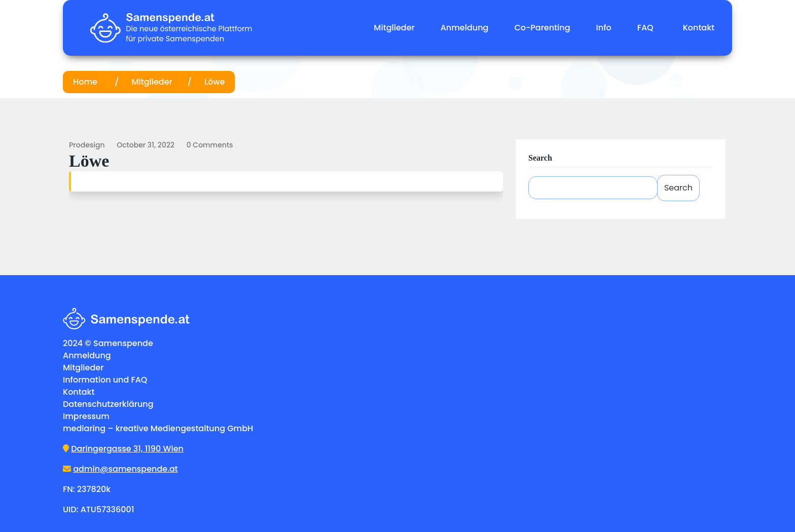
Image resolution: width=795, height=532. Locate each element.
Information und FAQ (105, 380)
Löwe (214, 82)
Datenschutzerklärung (108, 404)
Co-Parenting (542, 28)
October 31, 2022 (146, 145)
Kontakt (699, 28)
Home (86, 82)
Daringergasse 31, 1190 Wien (127, 449)
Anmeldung (465, 28)
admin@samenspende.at (125, 469)
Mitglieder (394, 28)
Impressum (86, 416)
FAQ (645, 28)
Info (604, 28)
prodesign (87, 145)
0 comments (210, 145)
